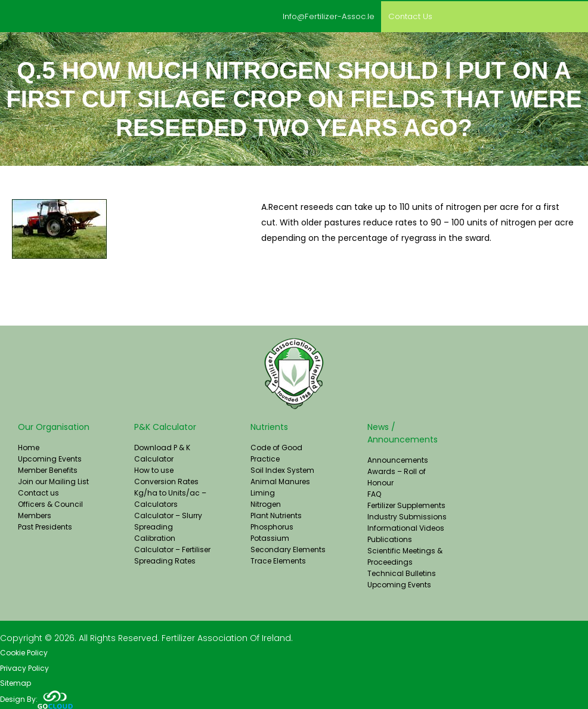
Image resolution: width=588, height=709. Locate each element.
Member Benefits (48, 469)
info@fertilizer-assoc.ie (318, 16)
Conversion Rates (166, 480)
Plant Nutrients (276, 514)
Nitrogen (266, 503)
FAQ (374, 493)
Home (29, 446)
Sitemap (16, 683)
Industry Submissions (407, 516)
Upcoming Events (50, 458)
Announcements (398, 459)
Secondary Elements (288, 548)
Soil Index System (282, 469)
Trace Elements (278, 560)
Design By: (36, 699)
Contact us (407, 16)
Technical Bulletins (402, 572)
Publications (390, 538)
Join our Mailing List (53, 480)
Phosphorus (272, 526)
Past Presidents (45, 526)
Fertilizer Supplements (406, 504)
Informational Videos (406, 527)
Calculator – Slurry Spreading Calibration (168, 526)
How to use (154, 469)
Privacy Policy (24, 668)
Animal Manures (280, 480)
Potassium (270, 537)
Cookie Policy (24, 652)
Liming (263, 492)
